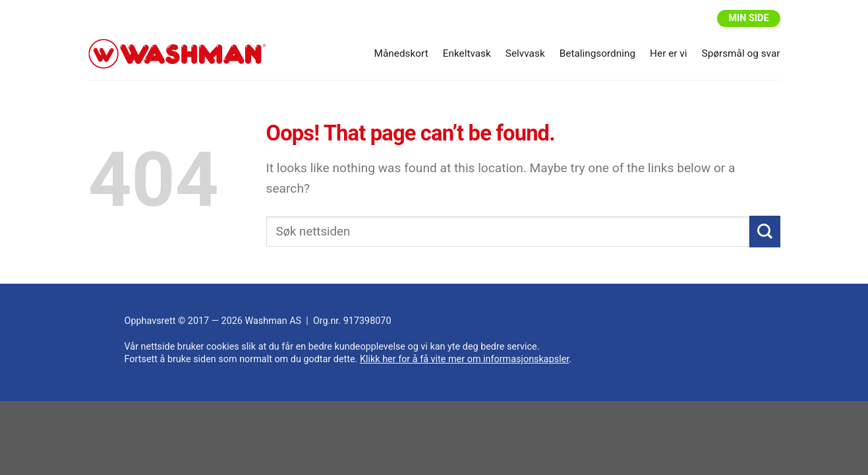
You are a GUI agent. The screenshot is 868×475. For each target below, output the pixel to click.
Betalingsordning (597, 53)
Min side (748, 18)
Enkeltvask (467, 53)
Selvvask (525, 53)
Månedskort (401, 53)
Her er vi (668, 53)
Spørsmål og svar (741, 53)
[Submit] (765, 232)
